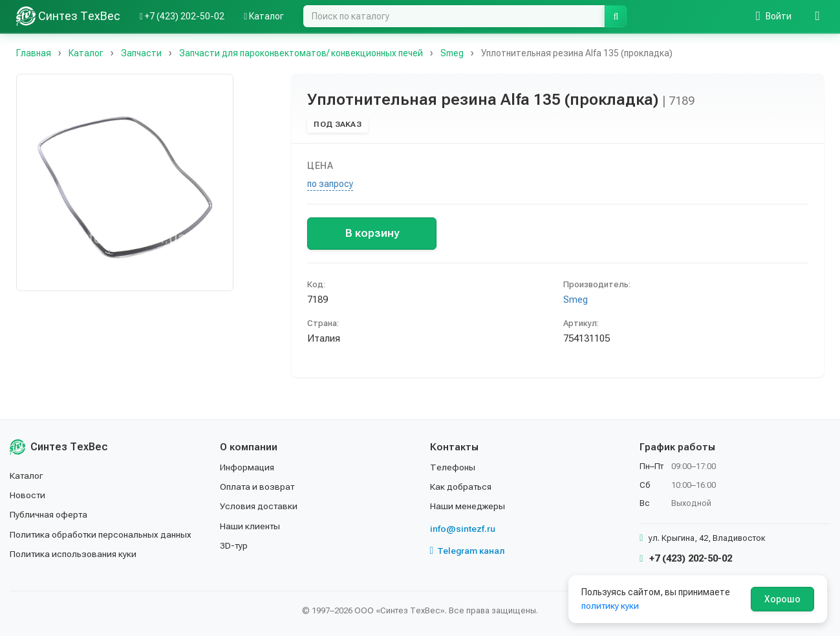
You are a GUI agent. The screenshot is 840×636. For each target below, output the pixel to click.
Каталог (27, 476)
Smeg (576, 300)
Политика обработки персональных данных (102, 534)
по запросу (330, 184)
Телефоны (453, 467)
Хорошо (782, 599)
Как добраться (462, 487)
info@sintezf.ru (463, 529)
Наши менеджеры (468, 506)
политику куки (611, 606)
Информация (248, 467)
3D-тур (234, 545)
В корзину (372, 233)
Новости (28, 495)
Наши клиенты (251, 526)
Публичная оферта (49, 514)
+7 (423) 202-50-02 (686, 558)
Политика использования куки (74, 554)
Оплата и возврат (258, 487)
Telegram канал (468, 551)
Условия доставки (260, 506)
